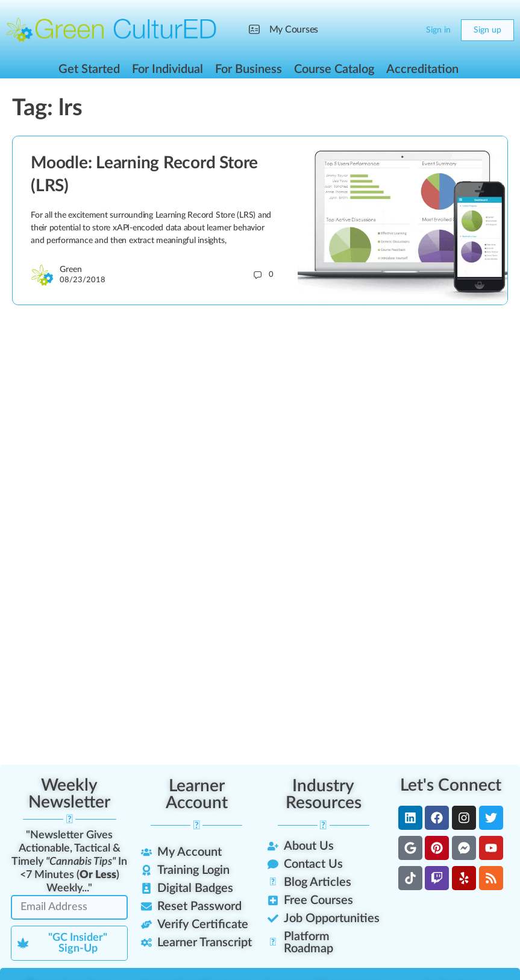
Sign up (487, 30)
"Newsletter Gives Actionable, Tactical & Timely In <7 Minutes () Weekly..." (69, 862)
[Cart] (407, 30)
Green (71, 270)
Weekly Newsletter (69, 794)
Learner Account (197, 794)
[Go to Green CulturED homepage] (111, 30)
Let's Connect (451, 785)
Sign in (438, 30)
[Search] (383, 30)
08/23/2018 (83, 280)
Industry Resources (324, 794)
